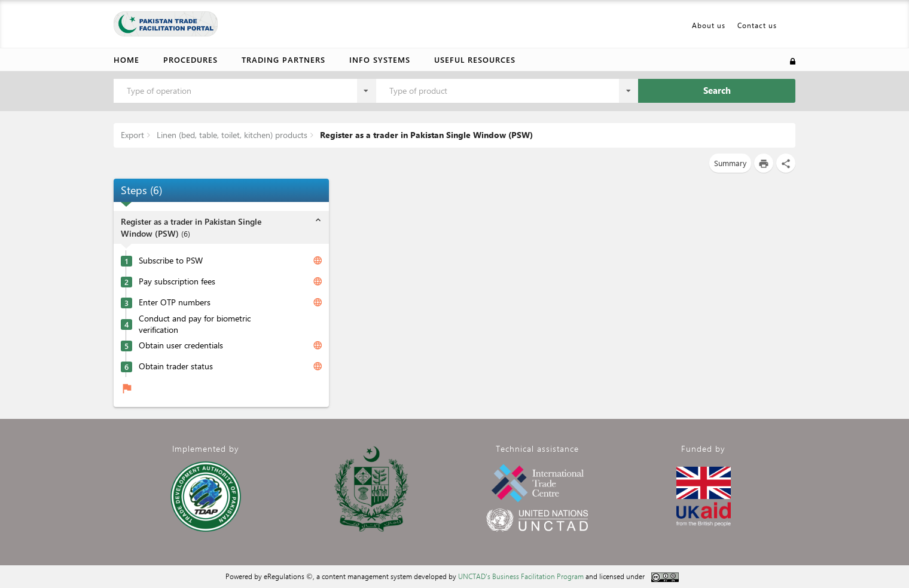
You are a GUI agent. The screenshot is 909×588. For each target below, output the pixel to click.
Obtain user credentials (181, 345)
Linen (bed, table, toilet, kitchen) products (231, 135)
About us (709, 25)
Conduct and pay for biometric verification (195, 324)
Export (132, 135)
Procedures (190, 59)
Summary (730, 163)
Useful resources (475, 59)
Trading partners (283, 59)
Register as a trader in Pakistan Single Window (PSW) (425, 135)
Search (717, 90)
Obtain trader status (176, 366)
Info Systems (380, 59)
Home (126, 59)
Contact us (757, 25)
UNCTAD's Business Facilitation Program (521, 576)
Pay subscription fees (177, 281)
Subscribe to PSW (171, 261)
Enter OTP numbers (175, 302)
